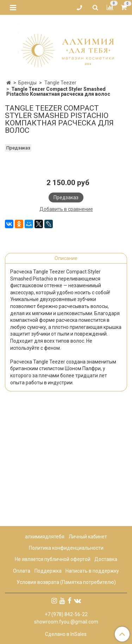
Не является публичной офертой (53, 560)
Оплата (22, 571)
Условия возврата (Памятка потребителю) (66, 582)
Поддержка (48, 571)
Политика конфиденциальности (66, 548)
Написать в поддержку (92, 571)
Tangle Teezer (60, 83)
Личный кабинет (88, 537)
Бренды (27, 83)
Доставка (106, 560)
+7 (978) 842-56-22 (66, 614)
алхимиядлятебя (45, 537)
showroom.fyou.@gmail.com (66, 622)
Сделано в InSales (66, 634)
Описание (66, 373)
